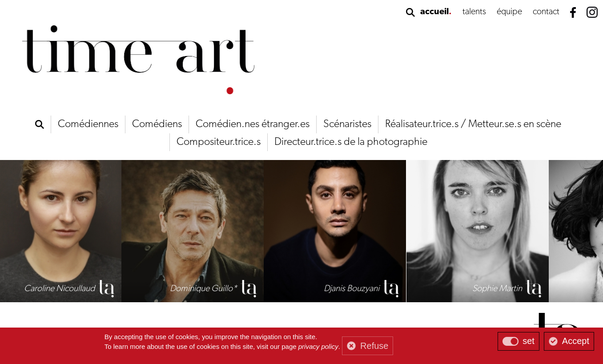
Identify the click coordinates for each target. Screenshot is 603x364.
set (529, 341)
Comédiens (157, 124)
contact (546, 12)
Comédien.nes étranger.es (253, 124)
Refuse (374, 346)
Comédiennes (88, 124)
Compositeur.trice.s (219, 142)
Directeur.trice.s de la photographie (351, 142)
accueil (434, 12)
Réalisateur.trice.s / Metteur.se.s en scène (473, 124)
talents (474, 12)
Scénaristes (347, 124)
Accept (576, 341)
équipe (509, 12)
